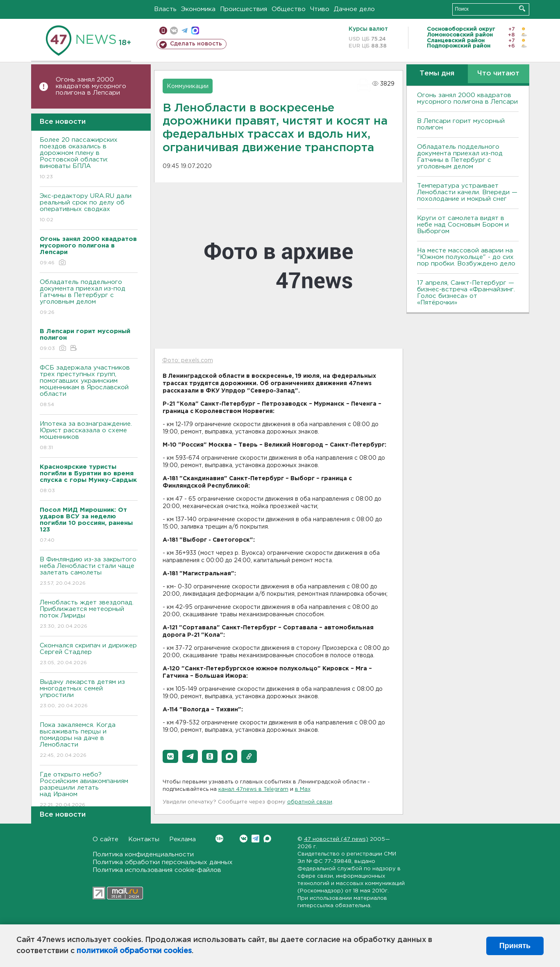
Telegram (255, 839)
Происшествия (244, 9)
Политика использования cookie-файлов (157, 870)
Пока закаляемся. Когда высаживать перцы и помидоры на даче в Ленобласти (89, 741)
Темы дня (437, 74)
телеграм (185, 31)
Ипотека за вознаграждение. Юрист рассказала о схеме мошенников (89, 436)
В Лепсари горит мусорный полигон (461, 124)
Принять (515, 946)
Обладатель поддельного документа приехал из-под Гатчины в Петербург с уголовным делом (89, 298)
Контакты (144, 839)
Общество (289, 9)
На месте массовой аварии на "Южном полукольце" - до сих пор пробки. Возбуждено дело (466, 257)
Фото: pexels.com (188, 361)
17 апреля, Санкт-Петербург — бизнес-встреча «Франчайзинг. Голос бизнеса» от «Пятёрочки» (466, 293)
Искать (522, 8)
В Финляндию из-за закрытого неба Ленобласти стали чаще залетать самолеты (89, 572)
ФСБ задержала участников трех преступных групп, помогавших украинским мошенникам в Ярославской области (89, 387)
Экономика (198, 9)
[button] (170, 756)
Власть (165, 9)
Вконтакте (219, 839)
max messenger (195, 31)
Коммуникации (188, 86)
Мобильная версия (163, 31)
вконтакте (174, 31)
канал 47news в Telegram (253, 789)
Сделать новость (196, 44)
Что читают (498, 74)
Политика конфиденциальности (143, 855)
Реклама (183, 839)
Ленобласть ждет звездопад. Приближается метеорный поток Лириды (89, 615)
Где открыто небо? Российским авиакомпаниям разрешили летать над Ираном (89, 790)
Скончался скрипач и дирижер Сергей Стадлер (89, 655)
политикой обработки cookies (134, 951)
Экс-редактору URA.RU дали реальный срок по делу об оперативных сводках (89, 208)
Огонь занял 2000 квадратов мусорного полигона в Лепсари (91, 86)
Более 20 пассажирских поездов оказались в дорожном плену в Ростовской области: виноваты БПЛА (89, 159)
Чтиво (320, 9)
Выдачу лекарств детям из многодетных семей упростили (89, 694)
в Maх (303, 789)
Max (267, 839)
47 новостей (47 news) (336, 839)
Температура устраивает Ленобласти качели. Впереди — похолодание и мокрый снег (467, 192)
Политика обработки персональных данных (163, 862)
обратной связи (310, 802)
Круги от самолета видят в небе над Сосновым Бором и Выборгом (463, 225)
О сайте (105, 839)
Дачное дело (354, 9)
